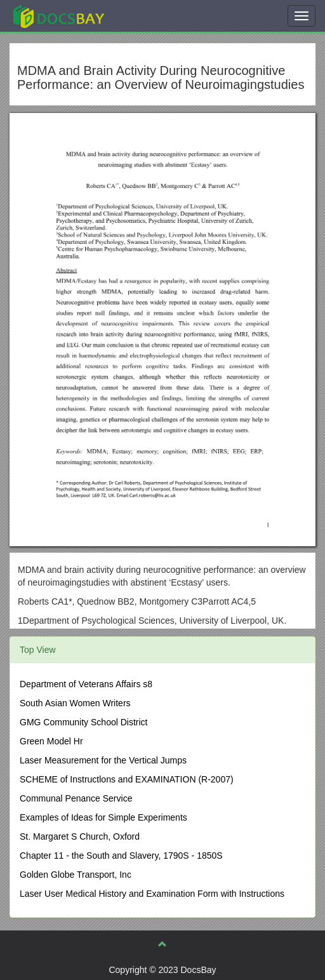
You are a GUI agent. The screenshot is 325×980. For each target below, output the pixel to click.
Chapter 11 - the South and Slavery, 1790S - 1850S (121, 856)
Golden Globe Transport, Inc (76, 875)
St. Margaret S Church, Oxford (80, 836)
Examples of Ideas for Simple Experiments (103, 817)
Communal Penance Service (76, 798)
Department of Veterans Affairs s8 (86, 684)
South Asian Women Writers (75, 703)
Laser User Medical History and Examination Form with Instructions (152, 894)
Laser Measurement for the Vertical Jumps (103, 760)
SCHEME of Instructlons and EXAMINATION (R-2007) (127, 779)
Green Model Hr (51, 741)
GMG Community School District (83, 722)
